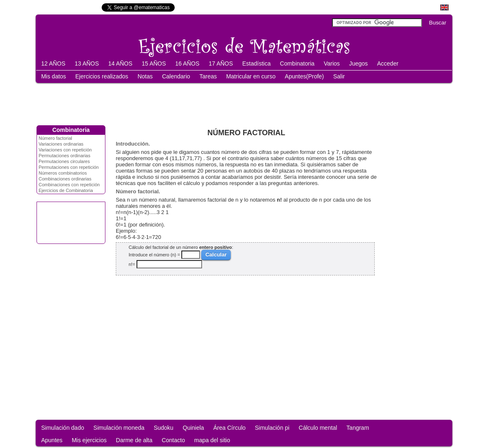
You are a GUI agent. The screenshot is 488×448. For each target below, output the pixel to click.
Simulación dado (63, 428)
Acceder (388, 63)
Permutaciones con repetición (69, 167)
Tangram (358, 428)
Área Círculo (229, 428)
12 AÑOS (53, 63)
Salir (339, 76)
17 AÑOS (221, 63)
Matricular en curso (251, 76)
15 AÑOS (154, 63)
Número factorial (55, 138)
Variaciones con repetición (65, 150)
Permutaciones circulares (64, 161)
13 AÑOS (87, 63)
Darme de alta (134, 440)
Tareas (208, 76)
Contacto (173, 440)
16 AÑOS (187, 63)
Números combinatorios (63, 173)
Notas (145, 76)
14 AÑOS (120, 63)
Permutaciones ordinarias (65, 156)
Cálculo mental (318, 428)
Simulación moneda (119, 428)
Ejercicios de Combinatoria (66, 190)
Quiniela (193, 428)
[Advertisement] (244, 102)
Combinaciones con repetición (69, 185)
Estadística (256, 63)
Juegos (358, 63)
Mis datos (54, 76)
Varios (332, 63)
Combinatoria (297, 63)
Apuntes (52, 440)
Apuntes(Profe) (304, 76)
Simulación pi (272, 428)
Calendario (176, 76)
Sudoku (163, 428)
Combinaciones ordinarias (65, 179)
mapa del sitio (212, 440)
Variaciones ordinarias (61, 144)
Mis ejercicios (89, 440)
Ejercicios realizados (102, 76)
